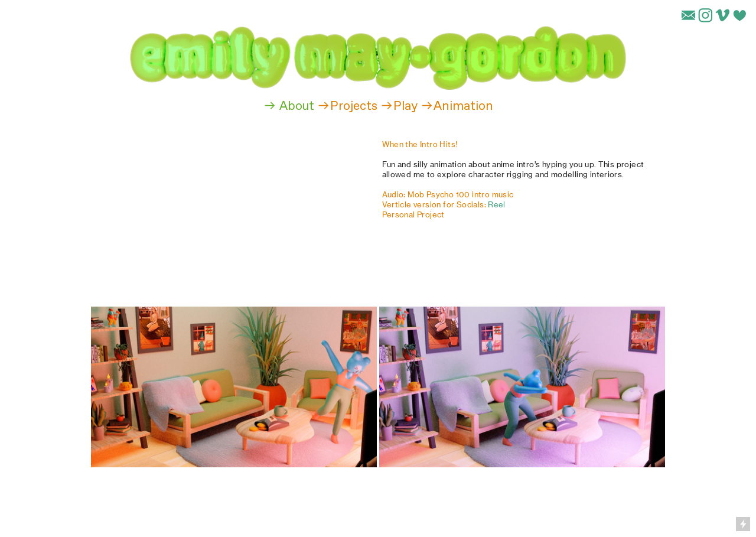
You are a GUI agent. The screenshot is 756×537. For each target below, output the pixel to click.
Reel (497, 204)
